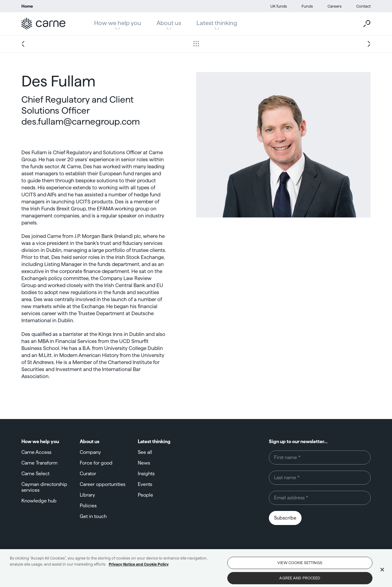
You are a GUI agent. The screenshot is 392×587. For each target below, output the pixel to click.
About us (169, 23)
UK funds (279, 6)
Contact (363, 6)
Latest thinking (217, 23)
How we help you (118, 23)
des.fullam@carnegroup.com (81, 121)
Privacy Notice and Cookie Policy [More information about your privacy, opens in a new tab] (139, 568)
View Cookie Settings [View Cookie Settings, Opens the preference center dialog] (300, 567)
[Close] (382, 574)
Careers (335, 6)
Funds (307, 6)
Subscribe (285, 518)
